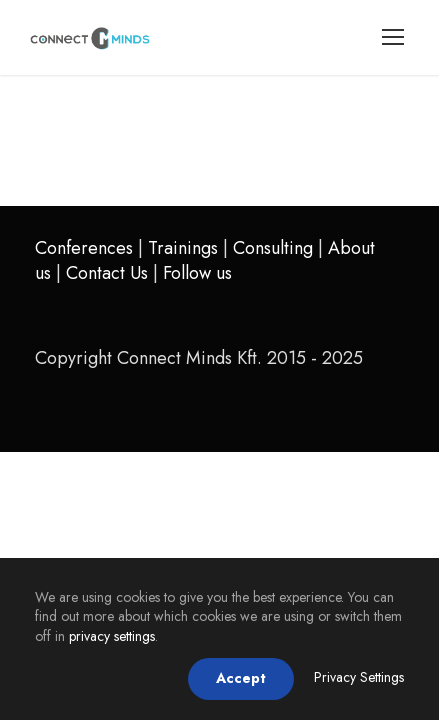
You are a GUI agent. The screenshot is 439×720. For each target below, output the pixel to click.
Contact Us (107, 273)
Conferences (84, 248)
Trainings (183, 248)
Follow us (197, 273)
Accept (241, 678)
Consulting (273, 248)
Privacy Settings (359, 677)
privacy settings (112, 636)
